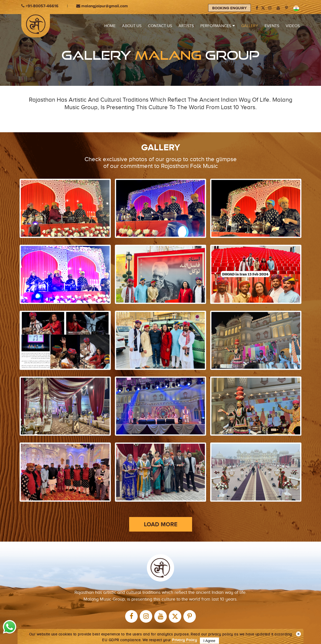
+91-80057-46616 (40, 6)
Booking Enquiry (229, 8)
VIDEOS (293, 26)
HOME (110, 26)
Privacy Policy (184, 640)
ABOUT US (132, 26)
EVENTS (272, 26)
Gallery (250, 26)
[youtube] (278, 8)
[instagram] (270, 8)
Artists (186, 26)
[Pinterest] (287, 8)
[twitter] (175, 603)
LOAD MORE (161, 511)
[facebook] (257, 8)
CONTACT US (160, 26)
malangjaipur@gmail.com (102, 6)
